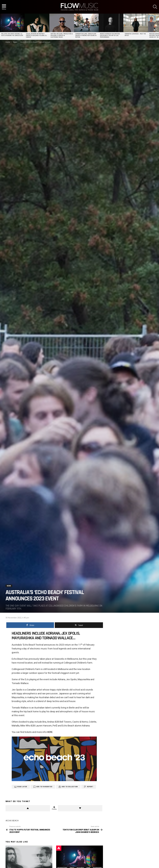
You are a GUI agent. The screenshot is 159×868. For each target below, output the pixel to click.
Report (90, 787)
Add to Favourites (44, 787)
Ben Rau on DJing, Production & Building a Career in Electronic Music (62, 36)
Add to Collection (70, 787)
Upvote (28, 808)
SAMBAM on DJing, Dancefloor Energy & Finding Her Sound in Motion (86, 36)
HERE (50, 732)
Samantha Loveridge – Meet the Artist (135, 35)
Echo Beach (13, 821)
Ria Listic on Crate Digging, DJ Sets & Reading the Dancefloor (12, 35)
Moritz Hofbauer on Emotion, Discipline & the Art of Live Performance (110, 36)
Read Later (22, 787)
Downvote (80, 808)
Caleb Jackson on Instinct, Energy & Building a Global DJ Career (36, 36)
